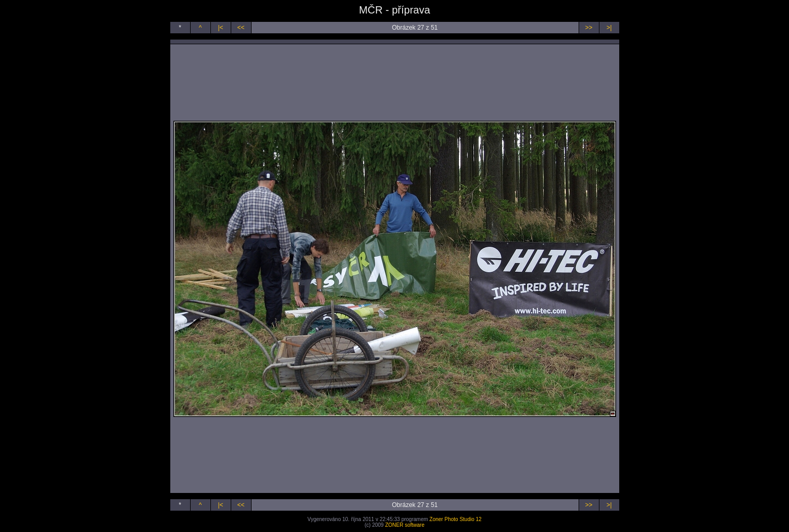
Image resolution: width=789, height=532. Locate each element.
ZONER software (405, 525)
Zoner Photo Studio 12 (456, 519)
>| (609, 28)
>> (588, 28)
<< (241, 28)
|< (220, 28)
